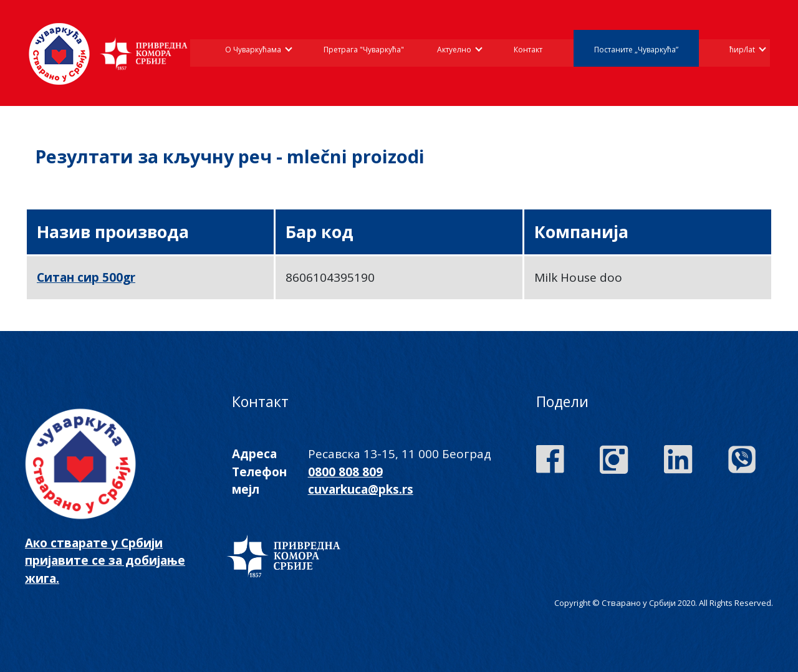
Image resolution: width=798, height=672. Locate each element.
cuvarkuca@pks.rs (361, 489)
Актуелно (454, 50)
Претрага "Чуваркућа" (364, 50)
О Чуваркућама (253, 50)
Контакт (528, 50)
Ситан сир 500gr (86, 277)
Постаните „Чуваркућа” (636, 50)
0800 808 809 (345, 472)
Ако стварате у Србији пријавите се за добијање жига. (105, 561)
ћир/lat (742, 50)
